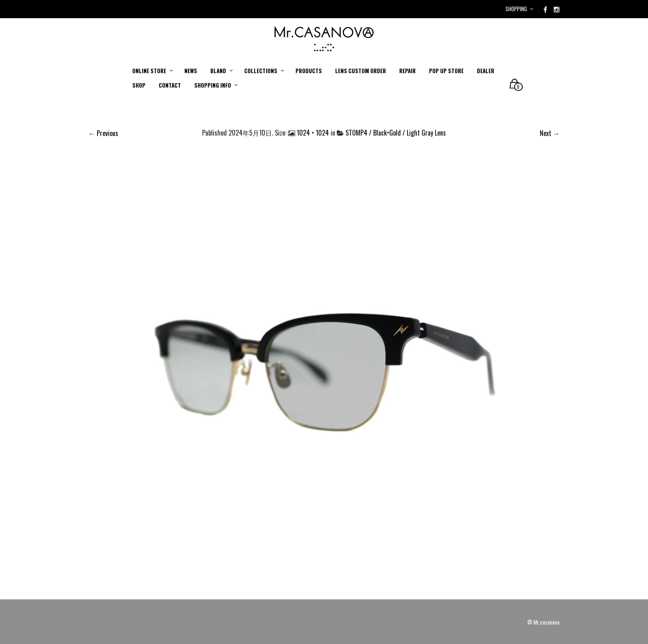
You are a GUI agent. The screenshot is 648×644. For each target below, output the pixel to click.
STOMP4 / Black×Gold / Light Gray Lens (396, 133)
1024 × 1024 (313, 133)
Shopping (516, 9)
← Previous (103, 133)
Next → (550, 133)
